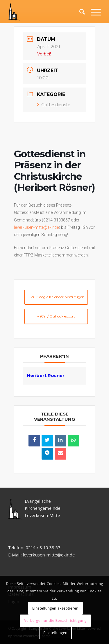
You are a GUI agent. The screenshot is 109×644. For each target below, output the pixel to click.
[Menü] (93, 12)
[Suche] (79, 12)
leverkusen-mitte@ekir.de (36, 227)
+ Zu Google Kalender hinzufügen (56, 297)
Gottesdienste (54, 105)
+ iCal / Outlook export (56, 316)
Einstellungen (55, 633)
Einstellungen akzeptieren (55, 608)
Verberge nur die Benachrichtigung (55, 621)
